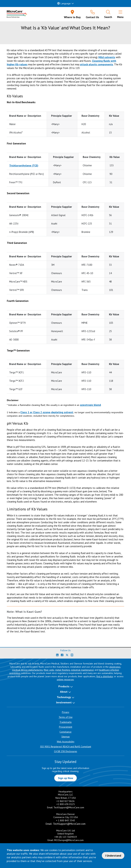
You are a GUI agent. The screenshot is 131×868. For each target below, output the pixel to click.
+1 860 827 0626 (65, 801)
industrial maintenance (82, 670)
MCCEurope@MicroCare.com (69, 840)
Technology (64, 697)
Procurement (66, 727)
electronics (115, 667)
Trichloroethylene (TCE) (24, 165)
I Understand (113, 856)
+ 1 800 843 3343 (66, 820)
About (64, 692)
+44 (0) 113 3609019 (66, 837)
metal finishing (63, 670)
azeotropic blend (90, 405)
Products (64, 686)
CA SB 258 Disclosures (66, 751)
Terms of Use (66, 717)
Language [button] (64, 3)
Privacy (66, 712)
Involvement (64, 702)
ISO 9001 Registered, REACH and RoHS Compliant (66, 747)
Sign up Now (66, 778)
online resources (65, 679)
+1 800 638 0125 (66, 804)
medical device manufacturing (27, 670)
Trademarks (66, 722)
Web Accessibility (66, 742)
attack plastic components (97, 64)
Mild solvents (107, 57)
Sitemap (66, 737)
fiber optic (49, 670)
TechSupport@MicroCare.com (69, 807)
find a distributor (105, 676)
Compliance (65, 732)
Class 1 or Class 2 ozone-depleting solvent (47, 412)
